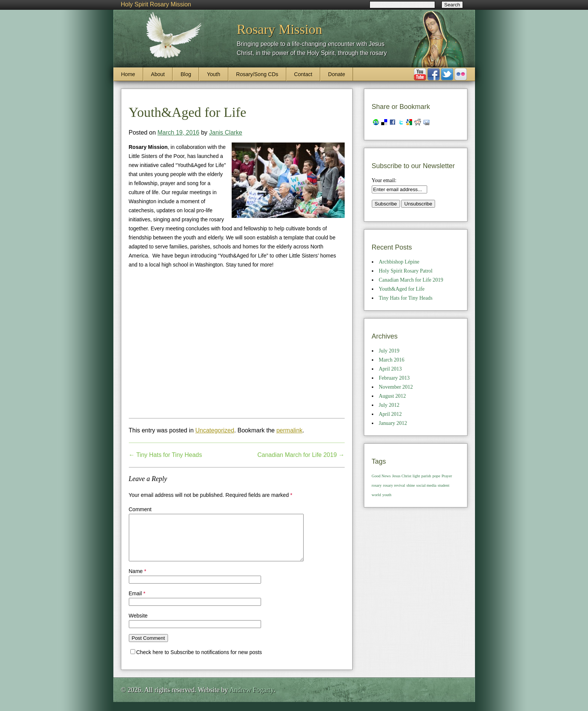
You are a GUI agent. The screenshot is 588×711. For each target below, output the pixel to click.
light (416, 476)
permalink (289, 430)
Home (128, 74)
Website (138, 625)
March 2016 (392, 360)
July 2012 (389, 405)
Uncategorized (215, 430)
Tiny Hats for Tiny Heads (166, 455)
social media (426, 485)
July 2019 (389, 351)
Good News (381, 476)
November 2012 (396, 387)
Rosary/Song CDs (257, 74)
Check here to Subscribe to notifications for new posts (196, 661)
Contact (303, 74)
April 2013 (390, 369)
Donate (337, 74)
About (158, 74)
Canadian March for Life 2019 (301, 455)
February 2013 (394, 378)
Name (138, 580)
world (376, 495)
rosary (377, 485)
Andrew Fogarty (251, 699)
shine (411, 485)
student (444, 485)
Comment (140, 509)
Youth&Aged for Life (402, 289)
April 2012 (390, 414)
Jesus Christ (402, 476)
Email (137, 602)
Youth (213, 74)
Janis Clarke (226, 133)
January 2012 (393, 423)
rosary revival (394, 485)
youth (387, 495)
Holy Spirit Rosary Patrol (406, 271)
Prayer (447, 476)
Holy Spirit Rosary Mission (156, 4)
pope (436, 476)
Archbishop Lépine (399, 262)
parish (426, 476)
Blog (186, 74)
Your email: (384, 180)
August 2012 (393, 396)
